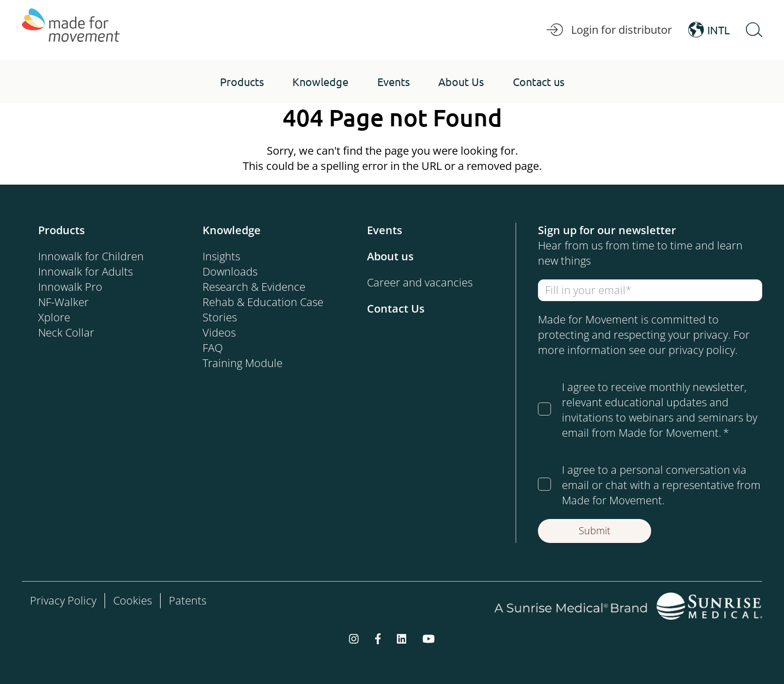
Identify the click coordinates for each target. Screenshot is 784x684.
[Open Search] (754, 30)
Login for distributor (609, 30)
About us (390, 256)
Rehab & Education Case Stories (263, 310)
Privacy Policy (63, 600)
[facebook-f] (378, 638)
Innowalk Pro (70, 287)
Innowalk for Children (91, 256)
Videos (219, 332)
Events (385, 230)
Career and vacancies (420, 282)
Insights (221, 256)
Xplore (54, 317)
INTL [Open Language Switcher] (709, 30)
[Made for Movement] (71, 30)
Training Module (243, 363)
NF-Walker (63, 302)
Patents (188, 600)
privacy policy (702, 350)
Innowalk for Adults (85, 271)
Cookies (133, 600)
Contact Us (396, 309)
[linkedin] (402, 638)
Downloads (230, 271)
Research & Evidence (254, 287)
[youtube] (429, 638)
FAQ (213, 348)
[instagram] (354, 638)
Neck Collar (66, 332)
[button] (242, 82)
